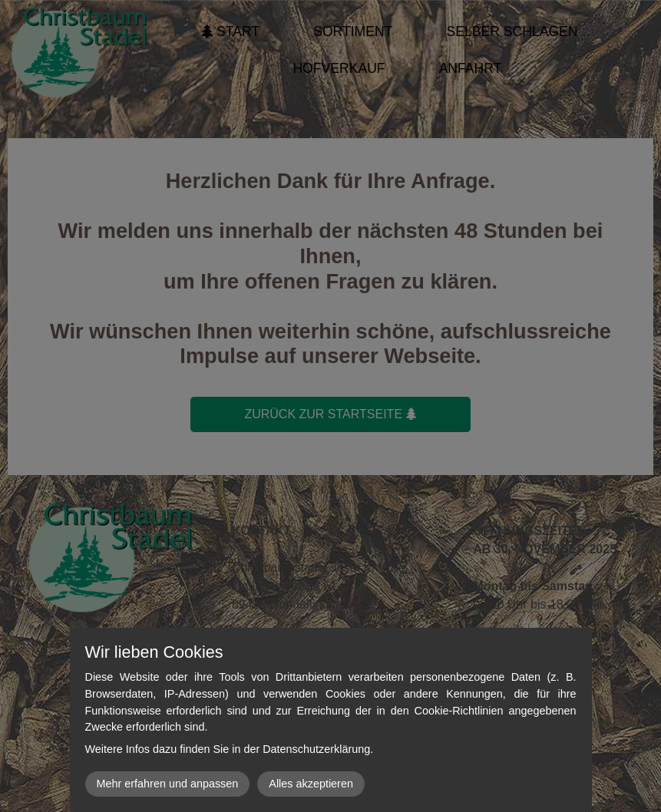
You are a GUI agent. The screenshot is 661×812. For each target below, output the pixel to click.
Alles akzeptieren (311, 784)
